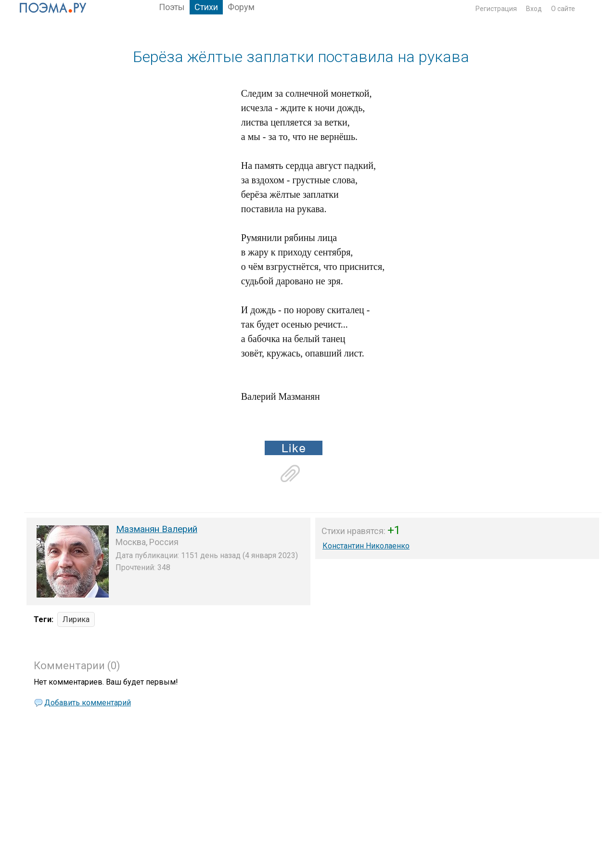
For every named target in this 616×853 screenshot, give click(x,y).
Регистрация (496, 9)
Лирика (76, 619)
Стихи (206, 7)
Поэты (172, 7)
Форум (241, 7)
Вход (534, 9)
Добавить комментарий (88, 703)
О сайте (563, 9)
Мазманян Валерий (157, 529)
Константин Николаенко (366, 546)
